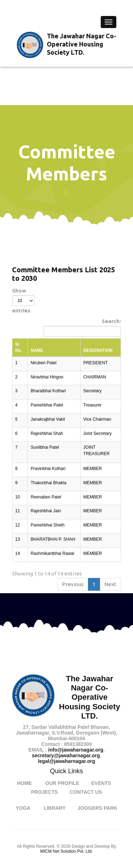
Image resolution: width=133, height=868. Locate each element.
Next (110, 584)
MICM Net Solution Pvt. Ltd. (66, 851)
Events (101, 783)
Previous (73, 584)
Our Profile (62, 783)
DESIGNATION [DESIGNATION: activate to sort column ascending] (98, 350)
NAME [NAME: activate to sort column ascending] (37, 350)
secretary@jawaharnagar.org (66, 755)
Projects (44, 792)
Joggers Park (98, 808)
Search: (82, 327)
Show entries (23, 301)
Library (55, 808)
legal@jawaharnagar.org (67, 761)
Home (24, 783)
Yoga (23, 808)
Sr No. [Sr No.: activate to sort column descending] (19, 347)
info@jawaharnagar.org (76, 750)
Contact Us (86, 792)
